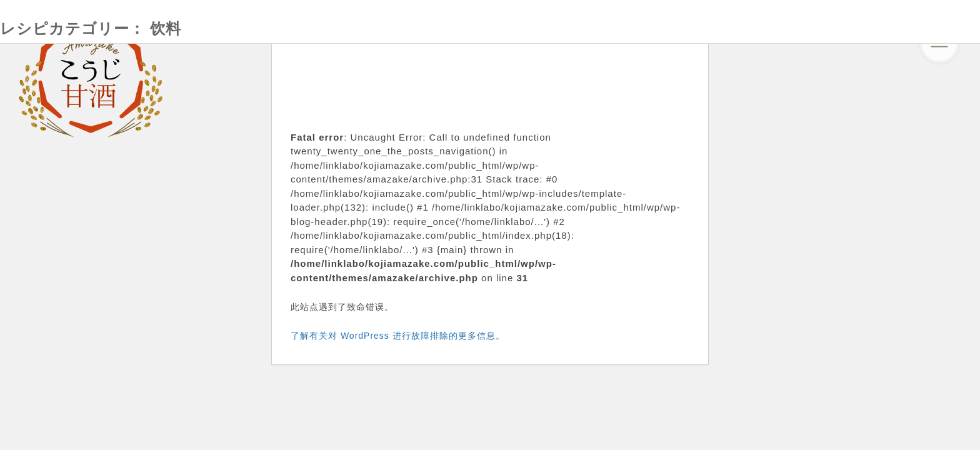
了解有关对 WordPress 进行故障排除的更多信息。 (398, 336)
